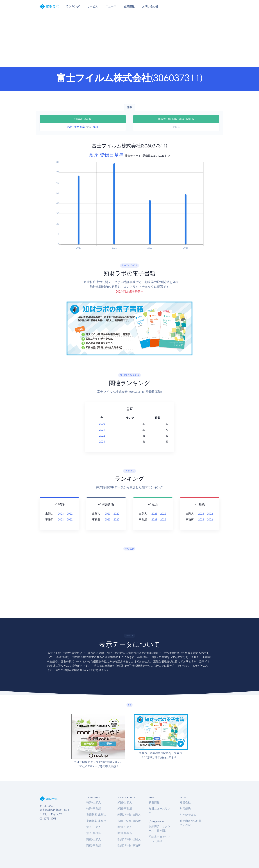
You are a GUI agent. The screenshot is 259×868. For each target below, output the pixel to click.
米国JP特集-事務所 (129, 821)
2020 (119, 424)
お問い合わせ (150, 6)
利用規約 (185, 809)
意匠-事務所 (94, 833)
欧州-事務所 (125, 833)
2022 (119, 436)
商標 (96, 127)
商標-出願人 (94, 839)
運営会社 (185, 802)
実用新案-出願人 (96, 815)
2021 (119, 430)
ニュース (111, 6)
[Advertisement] (129, 40)
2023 (119, 442)
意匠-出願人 (94, 827)
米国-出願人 (125, 802)
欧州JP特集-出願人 (129, 839)
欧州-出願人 (125, 827)
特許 (70, 127)
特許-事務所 (94, 809)
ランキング (73, 6)
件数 (129, 107)
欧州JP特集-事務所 (129, 846)
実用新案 (79, 127)
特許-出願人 (94, 802)
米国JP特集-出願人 (129, 815)
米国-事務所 (125, 809)
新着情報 (154, 802)
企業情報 (129, 6)
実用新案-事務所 (96, 821)
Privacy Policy (188, 815)
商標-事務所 (94, 846)
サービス (92, 6)
